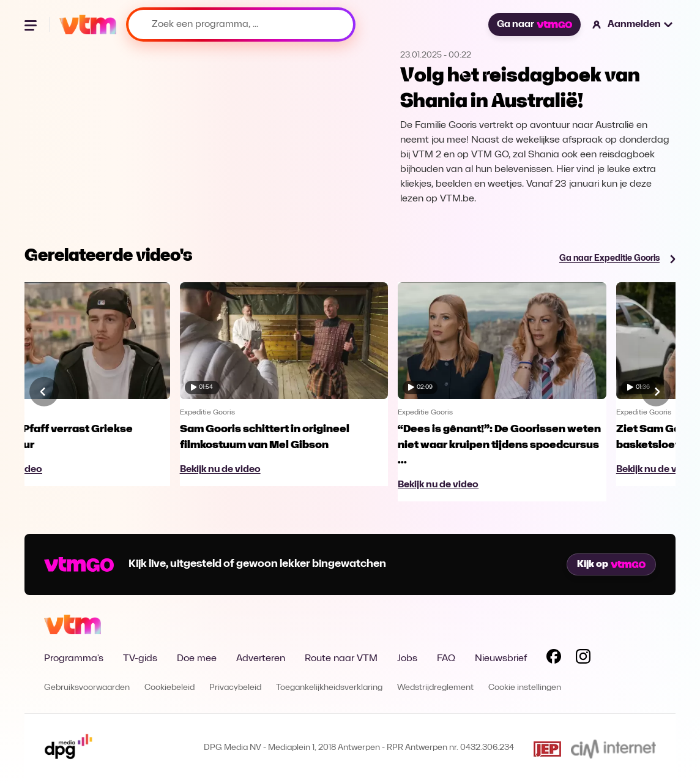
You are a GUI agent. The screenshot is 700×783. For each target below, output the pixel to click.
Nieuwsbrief (501, 659)
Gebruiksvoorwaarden (87, 688)
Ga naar (534, 24)
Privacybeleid (235, 688)
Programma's (74, 659)
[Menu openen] (32, 24)
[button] (633, 24)
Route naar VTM (341, 659)
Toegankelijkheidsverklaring (329, 688)
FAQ (446, 659)
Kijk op (611, 564)
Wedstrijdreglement (435, 688)
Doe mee (197, 659)
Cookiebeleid (169, 688)
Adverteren (261, 659)
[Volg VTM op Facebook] (554, 659)
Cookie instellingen (525, 688)
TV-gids (140, 659)
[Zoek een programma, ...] (241, 24)
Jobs (407, 659)
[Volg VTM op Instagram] (583, 659)
